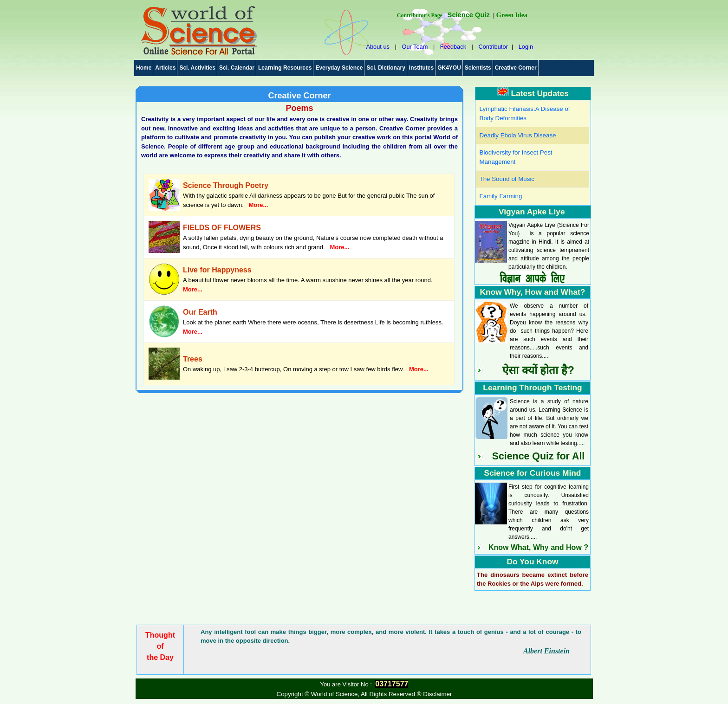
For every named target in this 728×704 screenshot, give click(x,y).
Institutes (421, 68)
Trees (193, 359)
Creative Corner (516, 68)
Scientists (478, 68)
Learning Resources (285, 68)
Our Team (415, 47)
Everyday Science (339, 68)
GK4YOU (449, 68)
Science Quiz (469, 15)
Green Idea (512, 15)
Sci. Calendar (237, 68)
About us (378, 47)
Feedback (453, 47)
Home (144, 68)
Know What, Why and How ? (538, 547)
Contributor (493, 47)
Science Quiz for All (539, 456)
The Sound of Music (507, 179)
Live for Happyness (217, 270)
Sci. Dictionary (386, 68)
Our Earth (200, 312)
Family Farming (501, 196)
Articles (165, 68)
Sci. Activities (197, 68)
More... (259, 205)
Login (526, 47)
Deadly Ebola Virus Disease (518, 135)
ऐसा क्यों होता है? (538, 370)
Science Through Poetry (226, 185)
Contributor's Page (420, 15)
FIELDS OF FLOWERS (222, 228)
